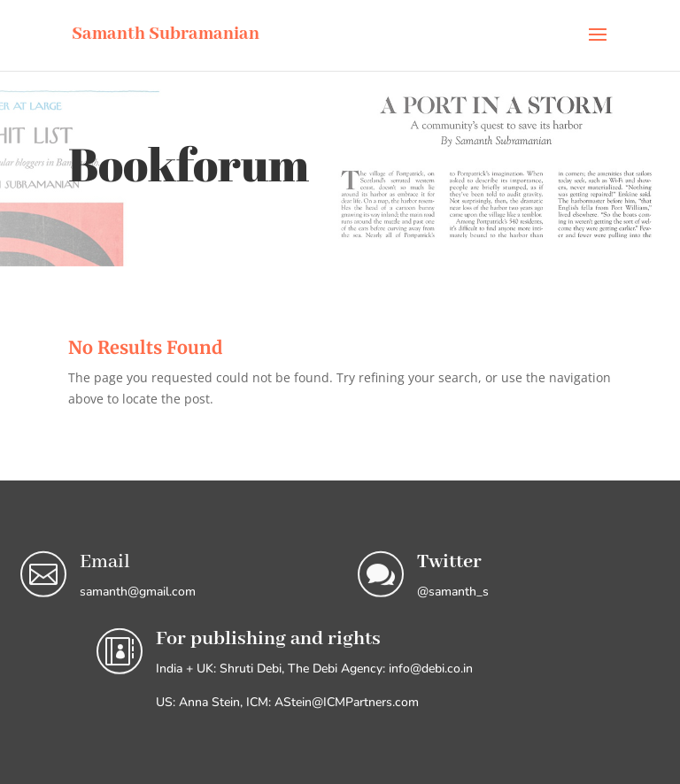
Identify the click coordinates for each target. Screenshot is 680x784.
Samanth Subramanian (166, 34)
